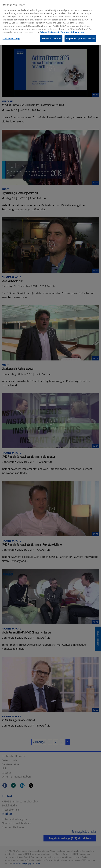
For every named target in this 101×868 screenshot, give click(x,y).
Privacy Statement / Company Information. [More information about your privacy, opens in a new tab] (62, 29)
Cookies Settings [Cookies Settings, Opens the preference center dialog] (11, 35)
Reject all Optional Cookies (80, 35)
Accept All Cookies (51, 35)
